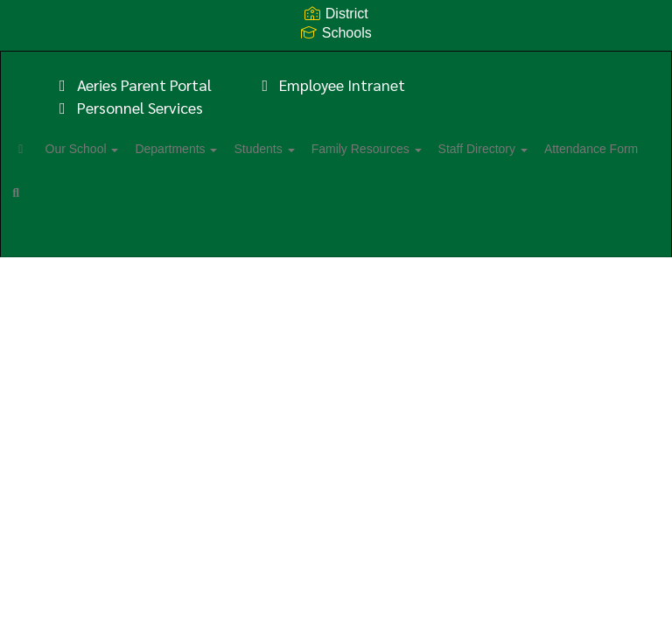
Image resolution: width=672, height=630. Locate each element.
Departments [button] (222, 149)
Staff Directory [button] (558, 149)
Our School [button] (119, 149)
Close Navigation (248, 199)
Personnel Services (128, 107)
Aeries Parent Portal (132, 84)
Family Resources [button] (432, 149)
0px (607, 249)
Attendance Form (87, 192)
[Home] (48, 149)
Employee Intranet (331, 84)
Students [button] (320, 149)
